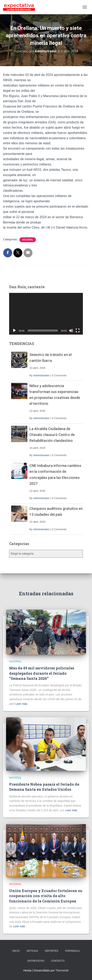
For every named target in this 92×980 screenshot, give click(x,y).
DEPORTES (52, 951)
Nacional (28, 240)
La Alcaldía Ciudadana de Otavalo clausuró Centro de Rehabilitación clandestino (52, 435)
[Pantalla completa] (78, 331)
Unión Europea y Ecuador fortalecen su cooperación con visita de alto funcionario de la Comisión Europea (46, 896)
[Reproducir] (14, 331)
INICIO (16, 951)
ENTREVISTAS (36, 961)
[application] (46, 314)
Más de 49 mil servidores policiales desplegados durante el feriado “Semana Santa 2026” (42, 673)
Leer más (21, 704)
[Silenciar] (71, 331)
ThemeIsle (62, 970)
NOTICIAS (32, 951)
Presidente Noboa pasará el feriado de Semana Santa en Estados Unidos (44, 787)
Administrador (41, 375)
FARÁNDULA (72, 951)
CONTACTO (58, 961)
